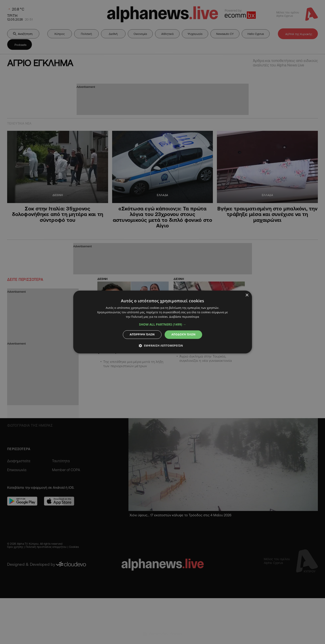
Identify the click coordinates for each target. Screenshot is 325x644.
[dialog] (162, 322)
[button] (162, 324)
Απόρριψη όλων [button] (142, 334)
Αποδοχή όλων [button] (183, 334)
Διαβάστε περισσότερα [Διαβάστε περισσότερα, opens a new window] (184, 317)
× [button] (247, 295)
